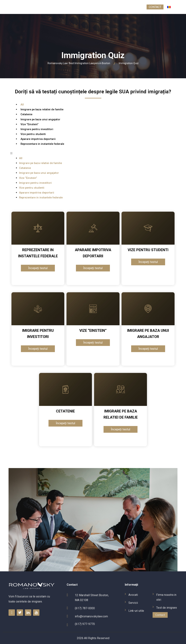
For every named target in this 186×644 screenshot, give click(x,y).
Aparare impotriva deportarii (38, 139)
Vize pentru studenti (33, 134)
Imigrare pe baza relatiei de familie (42, 109)
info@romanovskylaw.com (91, 616)
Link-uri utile (64, 7)
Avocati (27, 7)
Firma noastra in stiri (97, 7)
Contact (155, 7)
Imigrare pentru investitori (37, 129)
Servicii (43, 7)
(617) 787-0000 (85, 608)
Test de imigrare (131, 7)
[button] (93, 153)
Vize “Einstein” (30, 124)
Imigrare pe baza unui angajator (40, 119)
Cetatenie (26, 114)
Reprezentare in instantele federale (42, 144)
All (22, 105)
